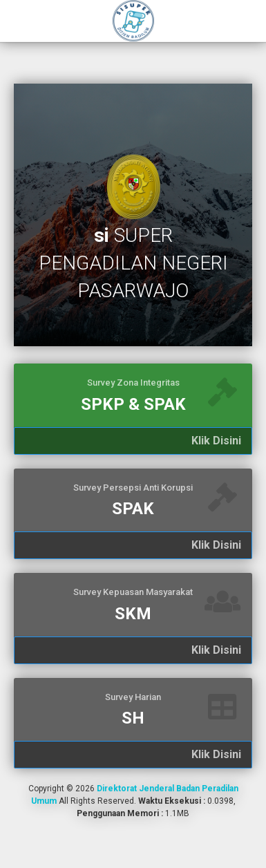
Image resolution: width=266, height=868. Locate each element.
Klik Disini (216, 441)
